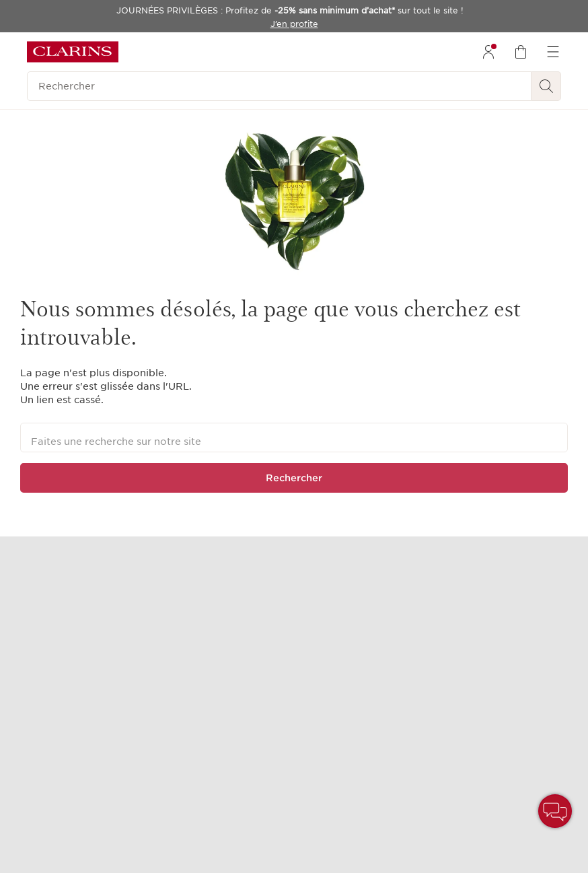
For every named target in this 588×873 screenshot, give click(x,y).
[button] (555, 811)
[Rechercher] (279, 86)
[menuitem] (488, 52)
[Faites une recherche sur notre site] (294, 438)
